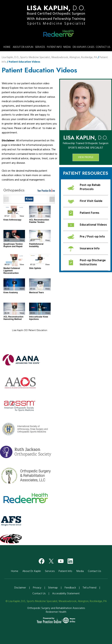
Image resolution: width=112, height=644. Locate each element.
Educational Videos (93, 225)
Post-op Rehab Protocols (90, 187)
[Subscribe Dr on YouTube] (61, 560)
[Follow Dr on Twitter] (51, 560)
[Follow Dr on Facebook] (42, 560)
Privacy (37, 588)
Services (40, 47)
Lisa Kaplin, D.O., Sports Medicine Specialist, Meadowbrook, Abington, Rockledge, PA (49, 57)
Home (7, 47)
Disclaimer (20, 588)
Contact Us (103, 47)
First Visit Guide (91, 201)
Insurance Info (90, 249)
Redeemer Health (56, 612)
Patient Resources (86, 173)
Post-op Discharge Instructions (93, 263)
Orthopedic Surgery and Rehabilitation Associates (56, 608)
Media (67, 47)
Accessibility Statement (66, 594)
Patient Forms (90, 213)
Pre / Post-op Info (92, 237)
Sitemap (53, 588)
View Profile (86, 157)
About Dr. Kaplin (23, 47)
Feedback (70, 588)
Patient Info (54, 47)
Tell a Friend (90, 588)
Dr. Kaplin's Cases (84, 47)
